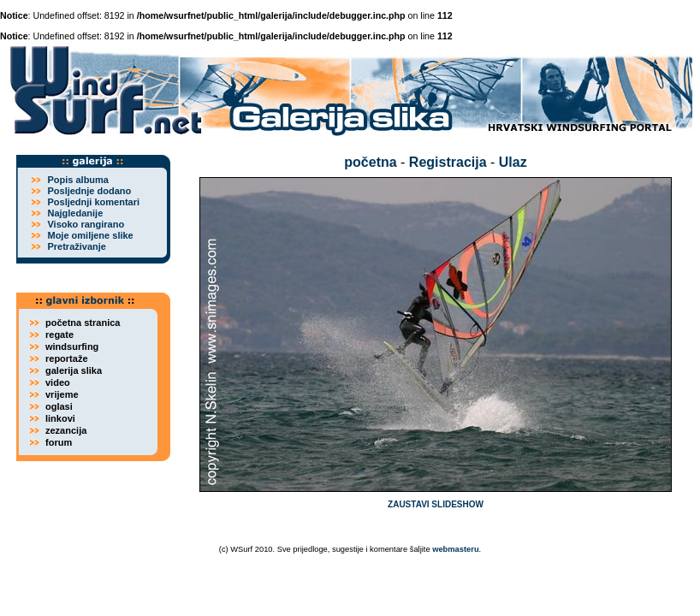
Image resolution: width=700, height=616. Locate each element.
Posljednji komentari (93, 202)
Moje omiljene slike (90, 235)
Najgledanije (75, 213)
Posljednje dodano (89, 191)
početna (370, 162)
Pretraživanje (76, 246)
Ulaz (513, 162)
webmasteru (455, 549)
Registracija (448, 162)
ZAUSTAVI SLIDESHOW (436, 504)
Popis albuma (78, 180)
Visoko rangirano (86, 224)
